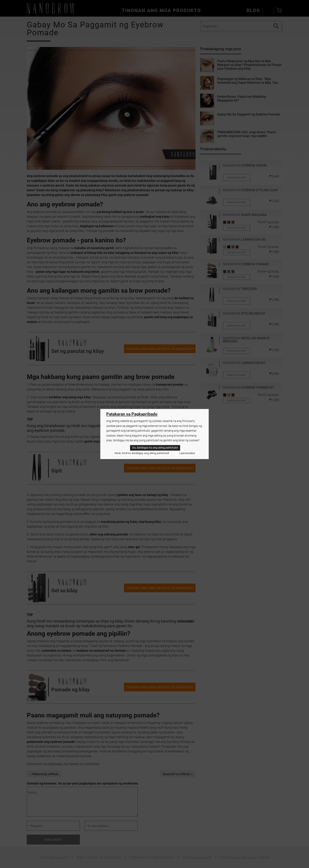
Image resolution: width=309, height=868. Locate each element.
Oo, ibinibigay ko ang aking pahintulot (155, 448)
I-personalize (187, 453)
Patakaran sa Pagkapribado (132, 414)
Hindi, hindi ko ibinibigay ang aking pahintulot (142, 453)
